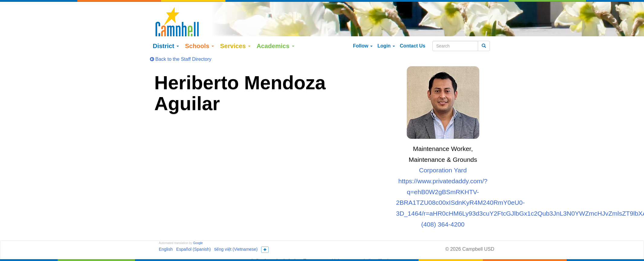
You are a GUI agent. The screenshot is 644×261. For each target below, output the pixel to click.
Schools (199, 41)
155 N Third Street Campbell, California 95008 (360, 256)
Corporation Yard (443, 165)
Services (235, 41)
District (166, 41)
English (166, 244)
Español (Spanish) (193, 244)
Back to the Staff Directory (181, 54)
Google (198, 238)
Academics (275, 41)
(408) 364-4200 (443, 219)
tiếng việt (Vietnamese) (236, 244)
